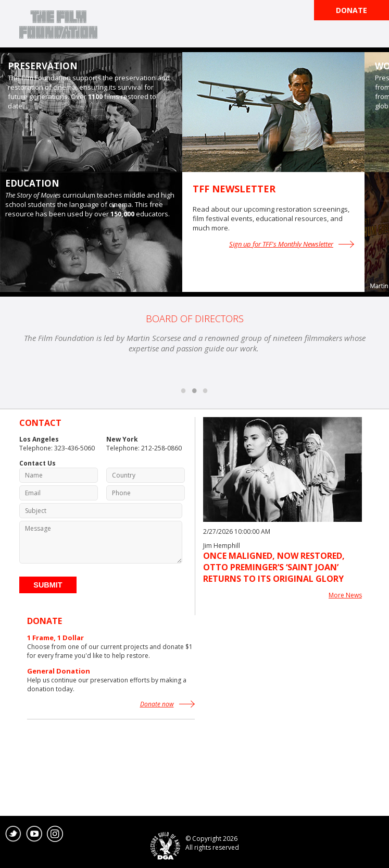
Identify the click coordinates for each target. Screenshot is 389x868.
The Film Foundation (58, 25)
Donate (352, 10)
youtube (34, 834)
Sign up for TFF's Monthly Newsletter (281, 244)
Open (373, 34)
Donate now (157, 704)
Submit (48, 585)
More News (345, 595)
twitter (14, 834)
